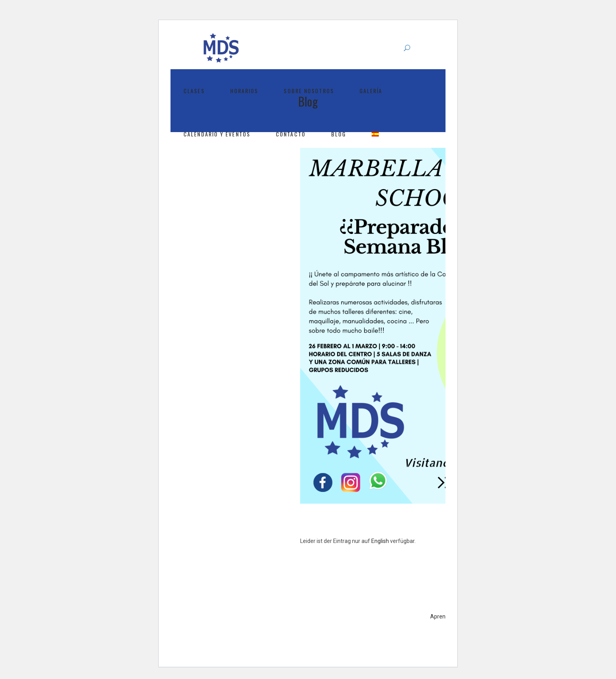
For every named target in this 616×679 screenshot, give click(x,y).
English (380, 541)
